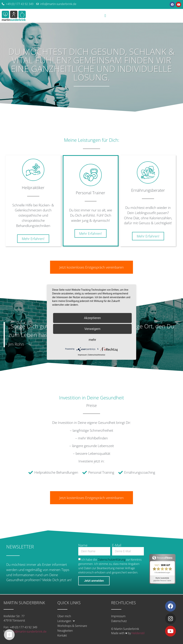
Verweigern (92, 329)
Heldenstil (138, 633)
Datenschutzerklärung (112, 559)
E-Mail (117, 545)
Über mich (64, 616)
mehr (92, 340)
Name (83, 545)
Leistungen (66, 621)
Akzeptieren (92, 318)
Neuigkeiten (65, 631)
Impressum (118, 616)
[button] (105, 16)
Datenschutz (119, 621)
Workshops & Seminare (72, 626)
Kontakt (62, 635)
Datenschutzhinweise (97, 355)
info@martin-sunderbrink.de (28, 632)
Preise (92, 405)
